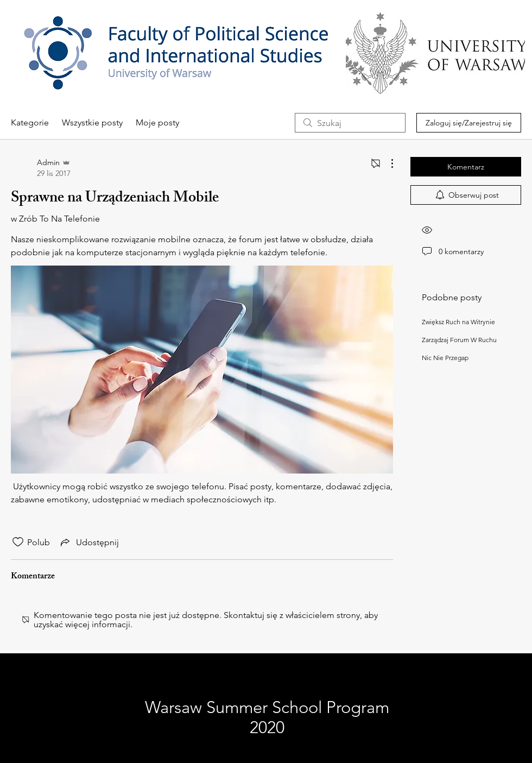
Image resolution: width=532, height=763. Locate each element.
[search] (350, 123)
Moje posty (157, 122)
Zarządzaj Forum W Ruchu (459, 340)
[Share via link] (89, 542)
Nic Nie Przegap (445, 358)
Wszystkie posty (92, 122)
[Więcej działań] (387, 163)
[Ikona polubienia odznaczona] (18, 542)
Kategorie (30, 122)
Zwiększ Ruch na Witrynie (458, 322)
